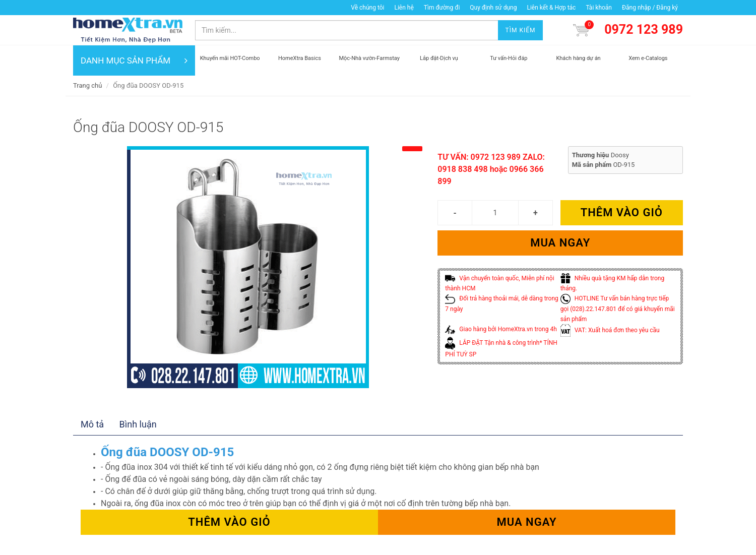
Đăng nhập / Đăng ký (650, 8)
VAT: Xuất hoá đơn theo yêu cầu (610, 330)
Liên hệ (404, 8)
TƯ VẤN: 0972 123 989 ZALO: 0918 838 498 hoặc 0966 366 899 (491, 169)
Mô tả (92, 424)
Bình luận (138, 424)
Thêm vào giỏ (622, 212)
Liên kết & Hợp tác (551, 8)
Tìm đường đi (442, 8)
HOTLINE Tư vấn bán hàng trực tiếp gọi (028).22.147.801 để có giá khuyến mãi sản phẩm (618, 309)
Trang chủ (87, 85)
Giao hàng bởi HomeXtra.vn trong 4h (501, 329)
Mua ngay (560, 243)
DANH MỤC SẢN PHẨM (134, 60)
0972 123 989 (644, 29)
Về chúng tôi (367, 8)
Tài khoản (599, 8)
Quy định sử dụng (493, 8)
